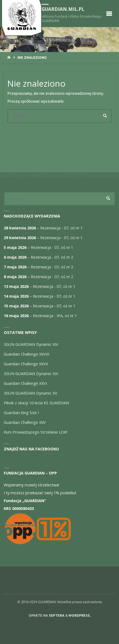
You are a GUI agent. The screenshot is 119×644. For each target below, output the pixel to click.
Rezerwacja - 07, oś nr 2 (52, 257)
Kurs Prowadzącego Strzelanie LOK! (35, 432)
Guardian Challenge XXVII (26, 364)
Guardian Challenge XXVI (25, 383)
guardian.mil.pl (63, 9)
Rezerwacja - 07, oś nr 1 (61, 228)
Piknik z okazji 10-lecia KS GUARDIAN (36, 403)
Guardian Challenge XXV (25, 422)
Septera (56, 615)
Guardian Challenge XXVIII (26, 354)
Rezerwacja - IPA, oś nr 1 (55, 316)
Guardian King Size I (21, 413)
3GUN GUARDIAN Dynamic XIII (31, 374)
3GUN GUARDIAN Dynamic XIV (31, 344)
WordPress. (80, 615)
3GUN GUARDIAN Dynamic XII (30, 393)
